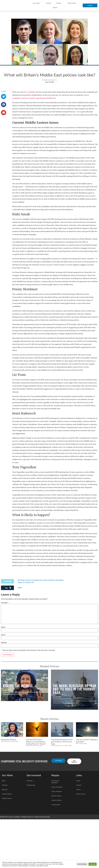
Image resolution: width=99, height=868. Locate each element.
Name (3, 627)
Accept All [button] (93, 864)
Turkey (20, 582)
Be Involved (72, 3)
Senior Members (57, 787)
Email (3, 635)
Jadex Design (46, 817)
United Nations (7, 794)
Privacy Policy (81, 794)
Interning (30, 781)
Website (4, 643)
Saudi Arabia (59, 580)
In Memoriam (56, 805)
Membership (31, 785)
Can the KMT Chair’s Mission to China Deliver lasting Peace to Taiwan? (36, 742)
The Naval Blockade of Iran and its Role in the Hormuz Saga (74, 689)
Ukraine (28, 582)
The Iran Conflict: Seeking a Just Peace (87, 741)
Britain (23, 580)
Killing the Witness (18, 686)
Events (48, 3)
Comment (5, 603)
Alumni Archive (56, 800)
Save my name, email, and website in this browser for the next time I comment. (29, 650)
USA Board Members (55, 782)
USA (32, 582)
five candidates (30, 92)
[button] (4, 97)
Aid (19, 580)
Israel (45, 580)
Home (78, 781)
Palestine (51, 580)
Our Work (37, 3)
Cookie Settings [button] (82, 864)
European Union (38, 580)
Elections (29, 580)
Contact (79, 785)
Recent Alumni (56, 796)
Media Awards (7, 798)
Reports (5, 790)
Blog (4, 781)
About (55, 8)
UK (24, 582)
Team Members (57, 791)
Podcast (5, 785)
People (59, 3)
